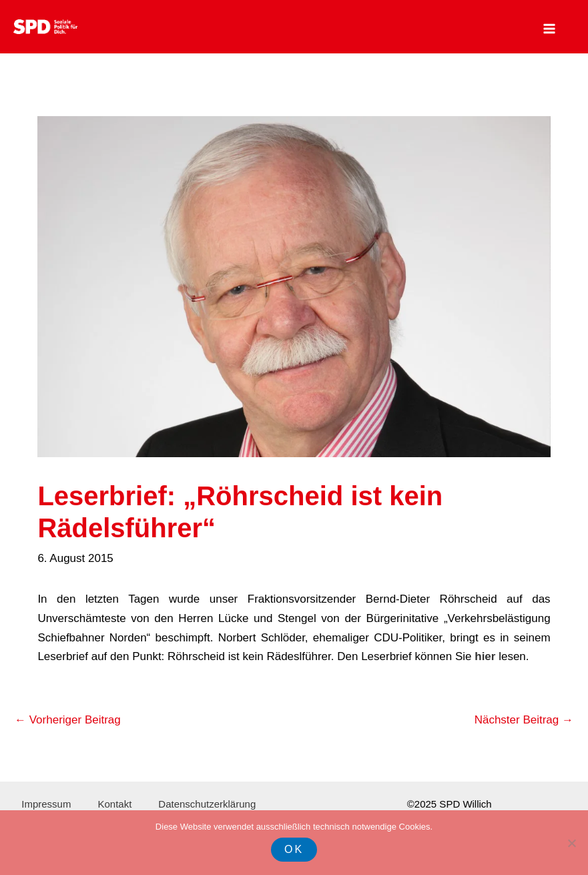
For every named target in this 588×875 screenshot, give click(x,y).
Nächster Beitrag (524, 720)
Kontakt (114, 804)
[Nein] (571, 843)
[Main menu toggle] (550, 29)
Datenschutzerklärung (207, 804)
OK (294, 849)
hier (485, 656)
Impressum (46, 804)
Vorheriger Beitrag (68, 720)
